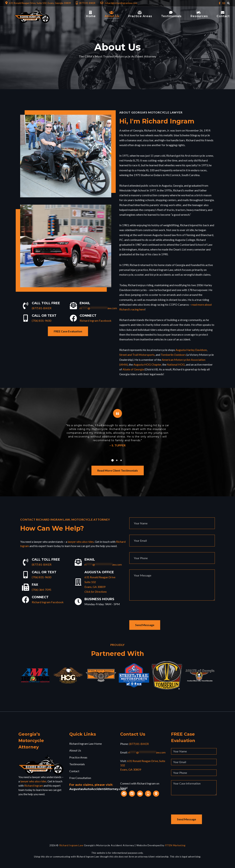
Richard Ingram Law (71, 845)
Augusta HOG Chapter (147, 364)
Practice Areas (78, 757)
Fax (35, 585)
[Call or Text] (26, 318)
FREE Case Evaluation (68, 331)
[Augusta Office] (78, 582)
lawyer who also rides (81, 542)
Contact (74, 771)
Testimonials (77, 764)
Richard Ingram (34, 785)
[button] (113, 460)
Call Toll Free (46, 303)
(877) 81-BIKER (42, 308)
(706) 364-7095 (42, 590)
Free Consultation (80, 778)
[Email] (73, 306)
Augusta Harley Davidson (191, 350)
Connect (88, 316)
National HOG (176, 364)
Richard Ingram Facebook (96, 321)
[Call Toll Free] (26, 306)
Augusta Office (99, 572)
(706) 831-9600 (42, 321)
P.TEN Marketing (175, 845)
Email (85, 303)
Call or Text (44, 316)
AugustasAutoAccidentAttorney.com (98, 789)
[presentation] (156, 613)
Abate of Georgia (133, 369)
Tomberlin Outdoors (173, 355)
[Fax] (26, 587)
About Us (75, 750)
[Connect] (73, 318)
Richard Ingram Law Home (86, 744)
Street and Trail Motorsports (137, 355)
